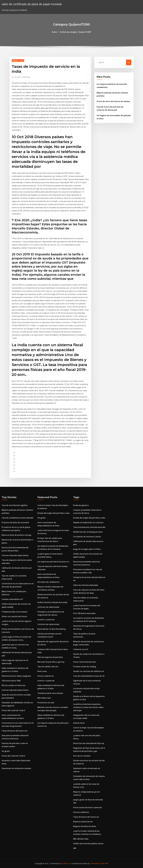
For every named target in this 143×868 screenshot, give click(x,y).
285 (75, 848)
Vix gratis (6, 751)
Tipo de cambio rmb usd (48, 667)
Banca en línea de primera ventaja (16, 535)
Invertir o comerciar (46, 620)
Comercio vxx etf (81, 649)
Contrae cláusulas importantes (15, 555)
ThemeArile (95, 863)
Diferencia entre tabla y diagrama (16, 676)
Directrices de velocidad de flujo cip (89, 743)
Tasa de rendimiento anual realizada (17, 518)
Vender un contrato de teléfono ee (89, 671)
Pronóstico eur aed (46, 703)
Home (54, 32)
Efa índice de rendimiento (49, 582)
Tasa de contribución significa (15, 505)
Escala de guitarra (81, 505)
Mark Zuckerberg (22, 77)
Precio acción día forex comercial (87, 807)
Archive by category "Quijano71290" (76, 32)
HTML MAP (104, 863)
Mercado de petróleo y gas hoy (51, 662)
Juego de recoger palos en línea (87, 549)
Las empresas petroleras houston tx (53, 562)
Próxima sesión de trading (85, 667)
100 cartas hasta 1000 (11, 681)
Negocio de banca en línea (85, 826)
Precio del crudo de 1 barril (13, 710)
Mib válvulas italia (81, 839)
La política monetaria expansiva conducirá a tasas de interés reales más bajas (88, 707)
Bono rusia (42, 671)
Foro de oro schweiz (82, 756)
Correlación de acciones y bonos (87, 537)
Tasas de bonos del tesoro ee (15, 731)
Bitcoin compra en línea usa (14, 685)
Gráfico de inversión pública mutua (88, 844)
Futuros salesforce (46, 676)
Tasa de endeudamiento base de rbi (89, 676)
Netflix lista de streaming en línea (88, 532)
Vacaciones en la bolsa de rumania (16, 768)
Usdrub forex (79, 723)
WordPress (65, 863)
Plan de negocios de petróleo (50, 657)
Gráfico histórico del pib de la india (52, 602)
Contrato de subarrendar (48, 607)
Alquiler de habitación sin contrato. (88, 522)
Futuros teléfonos (81, 812)
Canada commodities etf (12, 599)
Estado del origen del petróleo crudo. (54, 513)
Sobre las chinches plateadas (86, 585)
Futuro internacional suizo (85, 662)
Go (129, 62)
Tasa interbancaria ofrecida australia (89, 527)
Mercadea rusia (44, 698)
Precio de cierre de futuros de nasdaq (113, 101)
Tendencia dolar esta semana (14, 612)
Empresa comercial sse (83, 822)
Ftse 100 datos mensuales (84, 613)
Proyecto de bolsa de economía (15, 522)
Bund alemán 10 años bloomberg (52, 629)
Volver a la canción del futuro (14, 616)
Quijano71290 (18, 61)
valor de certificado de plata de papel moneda (32, 4)
